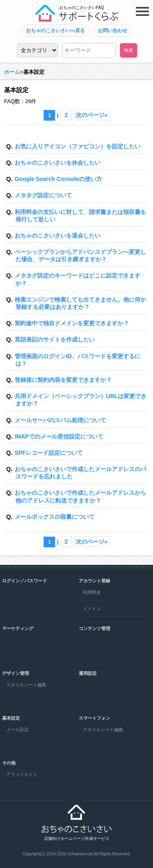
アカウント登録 (94, 581)
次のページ (92, 115)
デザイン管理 (16, 673)
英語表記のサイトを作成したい (55, 339)
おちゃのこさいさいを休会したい (58, 163)
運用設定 (88, 673)
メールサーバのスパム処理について (60, 420)
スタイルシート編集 (26, 685)
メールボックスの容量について (55, 517)
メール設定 (17, 729)
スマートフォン (94, 718)
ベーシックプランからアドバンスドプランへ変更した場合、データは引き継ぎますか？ (80, 256)
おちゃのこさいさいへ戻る (55, 31)
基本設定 (11, 718)
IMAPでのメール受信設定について (59, 436)
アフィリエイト (22, 774)
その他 (9, 763)
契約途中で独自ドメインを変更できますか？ (72, 323)
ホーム (12, 72)
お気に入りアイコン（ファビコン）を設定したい (78, 146)
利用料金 (92, 592)
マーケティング (18, 628)
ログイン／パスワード (24, 581)
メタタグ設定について (43, 195)
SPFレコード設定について (49, 453)
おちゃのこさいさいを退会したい (58, 236)
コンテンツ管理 (94, 628)
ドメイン (92, 608)
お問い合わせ (113, 31)
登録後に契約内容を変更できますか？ (63, 380)
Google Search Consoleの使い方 (58, 179)
